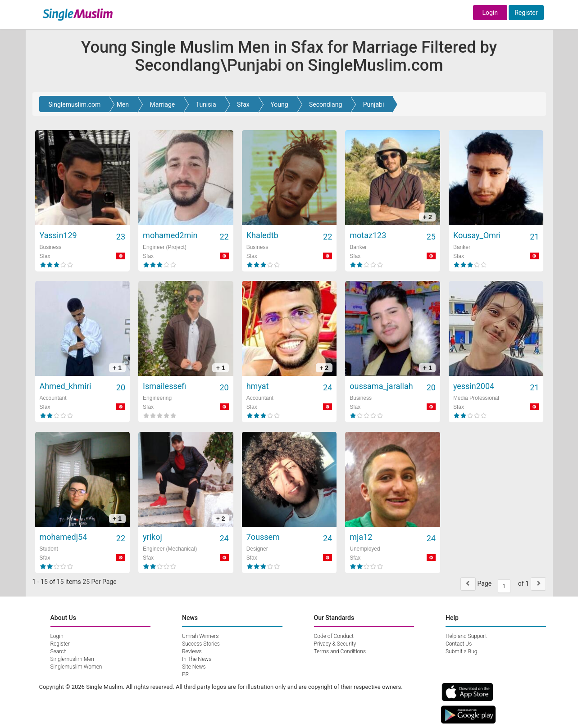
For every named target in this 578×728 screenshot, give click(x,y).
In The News (197, 659)
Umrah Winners (200, 636)
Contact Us (459, 644)
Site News (194, 667)
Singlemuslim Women (76, 667)
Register (526, 13)
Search (59, 651)
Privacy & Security (335, 644)
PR (185, 674)
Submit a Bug (461, 651)
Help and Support (466, 636)
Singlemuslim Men (72, 659)
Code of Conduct (334, 636)
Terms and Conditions (340, 651)
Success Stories (201, 644)
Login (490, 13)
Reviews (192, 651)
